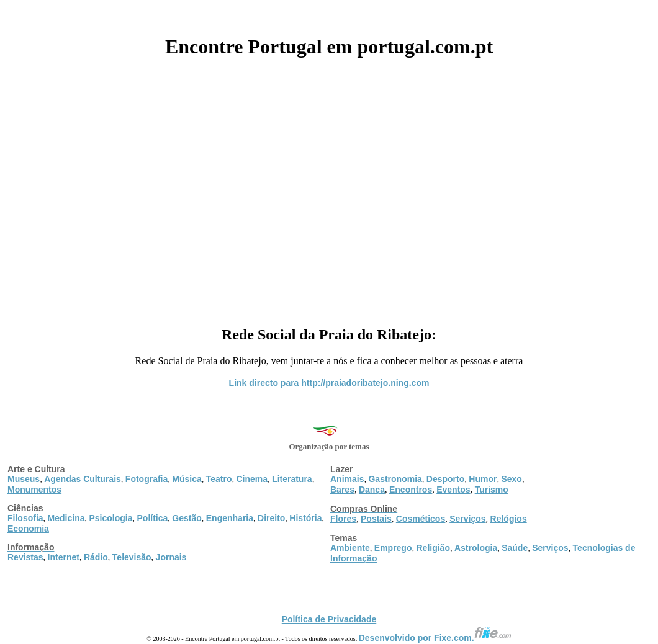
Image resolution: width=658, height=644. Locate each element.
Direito (271, 518)
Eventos (453, 490)
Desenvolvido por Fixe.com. (435, 638)
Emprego (393, 548)
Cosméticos (421, 519)
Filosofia (25, 518)
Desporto (445, 479)
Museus (24, 479)
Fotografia (146, 479)
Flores (343, 519)
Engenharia (230, 518)
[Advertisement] (329, 187)
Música (187, 479)
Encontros (411, 490)
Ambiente (350, 548)
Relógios (509, 519)
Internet (64, 557)
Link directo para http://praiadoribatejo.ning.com (329, 383)
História (305, 518)
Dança (372, 490)
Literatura (292, 479)
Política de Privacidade (329, 619)
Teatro (219, 479)
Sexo (511, 479)
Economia (28, 529)
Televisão (132, 557)
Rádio (96, 557)
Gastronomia (395, 479)
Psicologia (110, 518)
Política (153, 518)
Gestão (187, 518)
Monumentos (34, 490)
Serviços (467, 519)
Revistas (25, 557)
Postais (376, 519)
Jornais (171, 557)
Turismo (492, 490)
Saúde (515, 548)
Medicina (66, 518)
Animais (347, 479)
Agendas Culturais (83, 479)
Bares (342, 490)
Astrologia (476, 548)
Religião (433, 548)
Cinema (252, 479)
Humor (483, 479)
